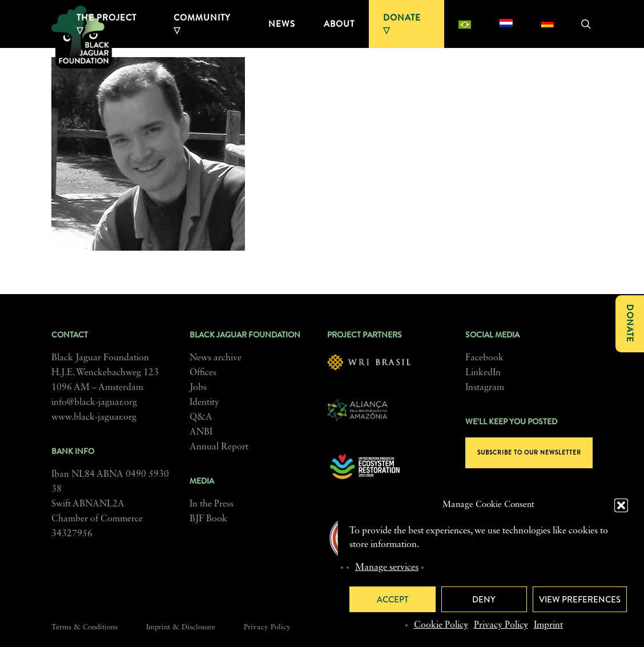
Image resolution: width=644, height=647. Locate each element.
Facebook (484, 358)
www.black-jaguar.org (94, 417)
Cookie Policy (441, 625)
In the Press (212, 504)
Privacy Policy (501, 625)
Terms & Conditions (84, 627)
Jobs (198, 388)
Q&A (201, 417)
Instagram (485, 388)
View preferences (580, 600)
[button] (621, 505)
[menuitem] (465, 24)
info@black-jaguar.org (94, 403)
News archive (216, 358)
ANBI (201, 432)
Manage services (387, 568)
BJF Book (208, 519)
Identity (204, 403)
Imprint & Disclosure (181, 627)
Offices (203, 373)
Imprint (548, 625)
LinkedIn (483, 373)
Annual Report (219, 447)
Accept (393, 600)
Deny (484, 600)
